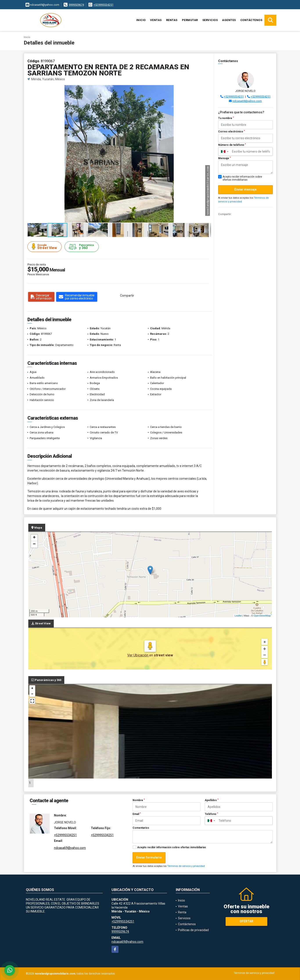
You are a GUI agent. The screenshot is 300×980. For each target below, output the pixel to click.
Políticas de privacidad (193, 930)
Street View (45, 247)
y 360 (82, 247)
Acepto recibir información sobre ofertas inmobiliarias (172, 847)
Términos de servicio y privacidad (186, 866)
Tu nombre (226, 118)
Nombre (139, 800)
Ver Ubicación (138, 655)
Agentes (229, 20)
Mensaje (225, 158)
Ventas (156, 20)
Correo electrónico (232, 132)
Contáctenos (251, 20)
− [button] (34, 544)
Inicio (141, 20)
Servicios (210, 20)
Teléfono (211, 814)
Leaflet (238, 616)
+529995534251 (103, 5)
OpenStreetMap (262, 616)
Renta (182, 912)
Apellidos (212, 800)
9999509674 (76, 5)
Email (137, 814)
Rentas (172, 20)
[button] (207, 89)
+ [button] (34, 538)
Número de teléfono (232, 145)
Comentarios (141, 828)
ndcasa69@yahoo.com (247, 101)
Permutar (190, 20)
